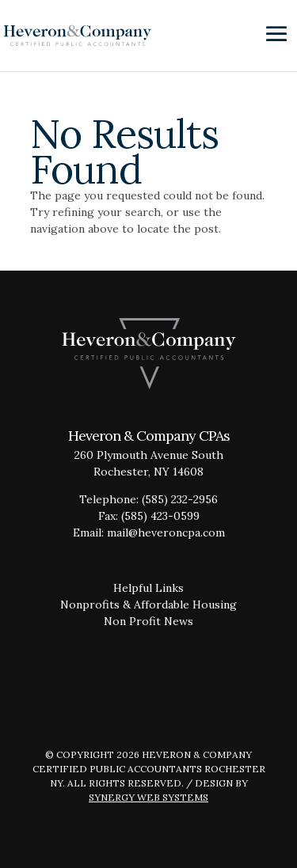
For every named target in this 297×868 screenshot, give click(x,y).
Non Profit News (148, 621)
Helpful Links (148, 588)
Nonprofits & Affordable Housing (148, 605)
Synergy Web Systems (148, 797)
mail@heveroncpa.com (166, 533)
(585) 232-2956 (180, 499)
